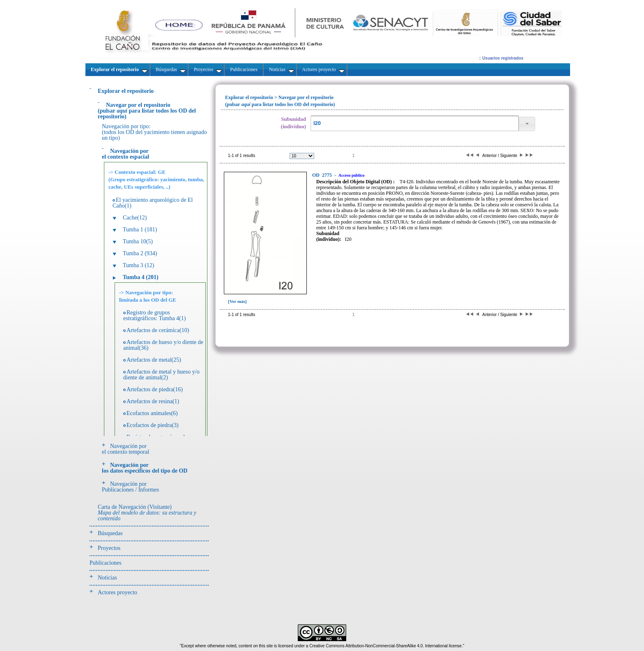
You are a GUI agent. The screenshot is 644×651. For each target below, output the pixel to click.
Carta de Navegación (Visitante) (147, 513)
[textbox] (414, 124)
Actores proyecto (117, 592)
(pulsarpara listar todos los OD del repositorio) (147, 111)
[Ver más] (237, 301)
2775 (323, 175)
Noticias (107, 578)
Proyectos (109, 548)
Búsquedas (110, 533)
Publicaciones (106, 563)
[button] (527, 124)
